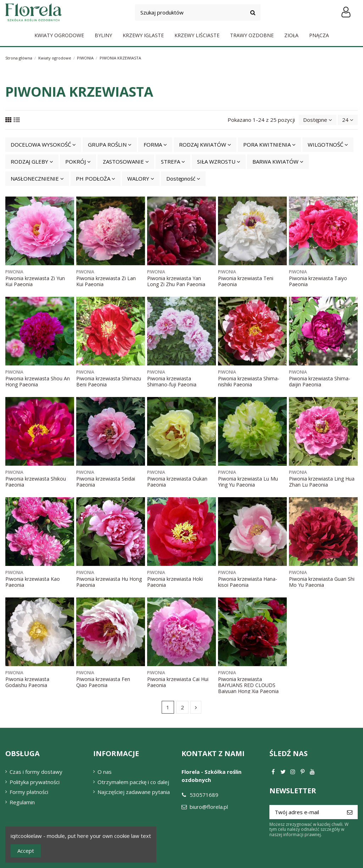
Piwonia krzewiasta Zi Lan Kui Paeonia (106, 281)
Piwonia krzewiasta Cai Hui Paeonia (178, 682)
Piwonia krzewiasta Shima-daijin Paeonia (320, 381)
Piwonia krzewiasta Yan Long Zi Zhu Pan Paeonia (176, 281)
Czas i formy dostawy (36, 772)
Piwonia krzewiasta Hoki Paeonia (175, 582)
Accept (26, 851)
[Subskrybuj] (350, 812)
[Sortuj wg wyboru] (318, 120)
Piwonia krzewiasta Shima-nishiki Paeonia (249, 381)
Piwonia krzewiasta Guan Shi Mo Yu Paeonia (322, 582)
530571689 (204, 795)
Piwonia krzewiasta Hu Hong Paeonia (109, 582)
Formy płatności (29, 792)
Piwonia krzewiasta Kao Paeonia (33, 582)
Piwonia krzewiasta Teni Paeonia (246, 281)
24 (348, 120)
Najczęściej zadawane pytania (134, 792)
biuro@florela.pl (209, 807)
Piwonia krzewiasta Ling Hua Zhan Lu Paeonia (322, 482)
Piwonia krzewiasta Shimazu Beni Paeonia (109, 381)
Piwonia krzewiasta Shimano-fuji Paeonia (172, 381)
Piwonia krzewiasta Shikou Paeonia (36, 482)
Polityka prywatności (35, 782)
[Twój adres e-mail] (306, 812)
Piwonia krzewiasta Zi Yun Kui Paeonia (35, 281)
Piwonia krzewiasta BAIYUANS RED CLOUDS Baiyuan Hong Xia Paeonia (248, 685)
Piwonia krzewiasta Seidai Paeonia (106, 482)
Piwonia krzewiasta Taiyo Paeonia (318, 281)
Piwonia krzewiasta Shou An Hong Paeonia (38, 381)
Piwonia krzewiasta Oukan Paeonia (177, 482)
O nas (105, 772)
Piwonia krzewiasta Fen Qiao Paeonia (103, 682)
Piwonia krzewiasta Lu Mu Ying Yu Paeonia (248, 482)
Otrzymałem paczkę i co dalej (133, 782)
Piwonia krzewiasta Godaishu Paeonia (27, 682)
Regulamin (22, 802)
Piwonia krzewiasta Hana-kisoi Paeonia (248, 582)
